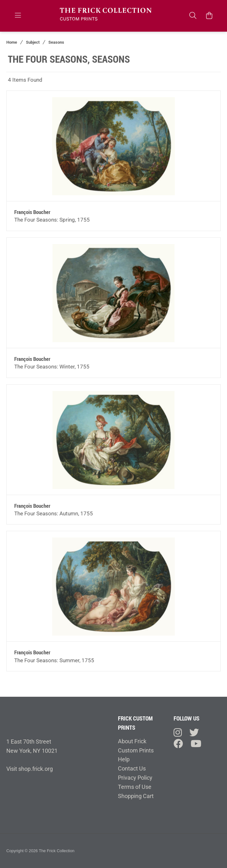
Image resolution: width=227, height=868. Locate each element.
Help (124, 759)
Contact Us (132, 768)
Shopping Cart (136, 796)
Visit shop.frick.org (30, 769)
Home (12, 42)
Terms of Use (135, 787)
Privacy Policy (135, 778)
